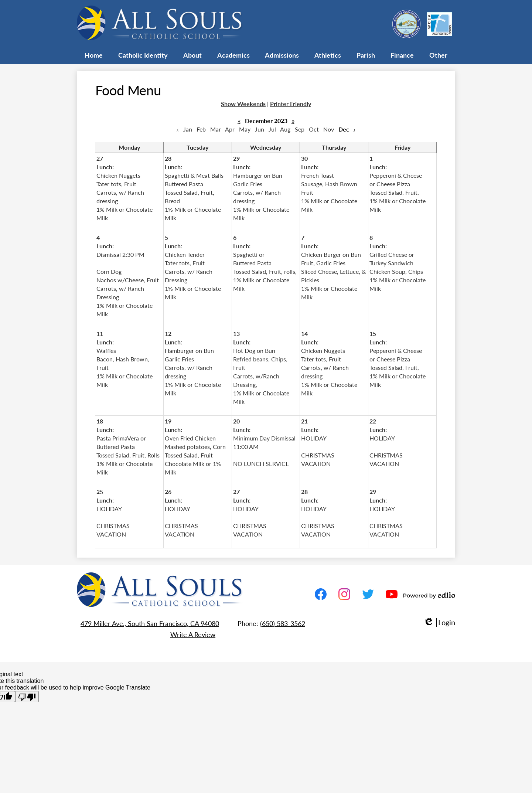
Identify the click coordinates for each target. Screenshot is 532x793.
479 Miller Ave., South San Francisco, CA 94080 (150, 623)
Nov (329, 129)
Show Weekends (243, 104)
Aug (285, 129)
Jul (272, 129)
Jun (260, 129)
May (245, 129)
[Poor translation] (27, 697)
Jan (188, 129)
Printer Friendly (291, 104)
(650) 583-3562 (283, 623)
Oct (314, 129)
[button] (143, 55)
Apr (230, 129)
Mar (216, 129)
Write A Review (193, 634)
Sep (300, 129)
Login (439, 622)
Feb (201, 129)
